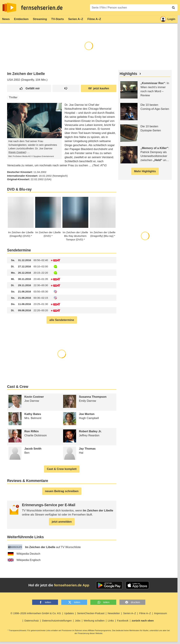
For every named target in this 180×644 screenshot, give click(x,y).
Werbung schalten (94, 621)
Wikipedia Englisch (24, 560)
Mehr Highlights (145, 171)
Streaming (40, 19)
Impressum (161, 613)
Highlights (128, 74)
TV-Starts (58, 19)
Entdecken (21, 19)
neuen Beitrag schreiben (62, 491)
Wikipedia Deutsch (24, 554)
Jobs (78, 621)
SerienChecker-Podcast (91, 613)
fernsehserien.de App (72, 585)
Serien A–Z (76, 19)
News (6, 19)
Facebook (123, 621)
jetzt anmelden (62, 522)
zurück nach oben (143, 621)
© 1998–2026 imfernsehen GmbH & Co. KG (36, 613)
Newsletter (114, 613)
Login (168, 19)
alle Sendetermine (62, 320)
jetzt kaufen (99, 88)
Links (111, 621)
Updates (69, 613)
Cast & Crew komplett (62, 469)
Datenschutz (32, 621)
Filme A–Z (94, 19)
